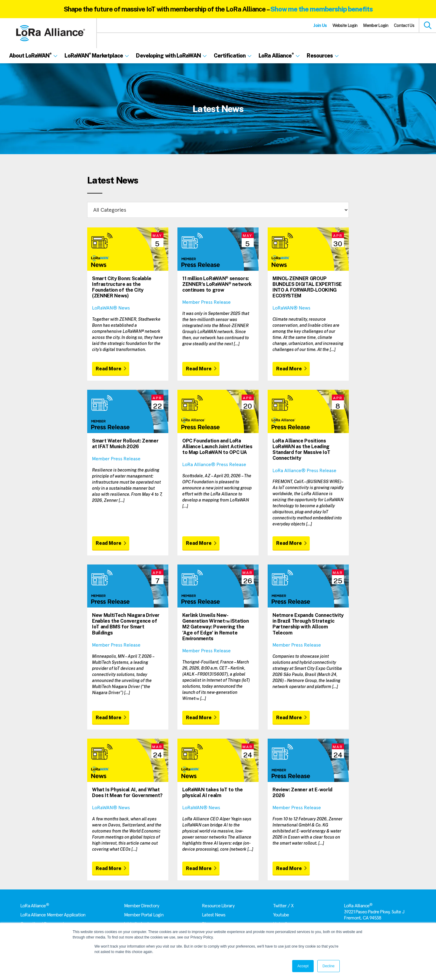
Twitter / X (283, 906)
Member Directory (142, 906)
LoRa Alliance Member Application (53, 915)
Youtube (281, 915)
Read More (109, 369)
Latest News (214, 915)
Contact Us (404, 25)
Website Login (345, 25)
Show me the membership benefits (322, 9)
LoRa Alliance (35, 906)
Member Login (376, 25)
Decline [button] (329, 966)
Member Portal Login (144, 915)
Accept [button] (303, 966)
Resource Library (218, 906)
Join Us (320, 25)
